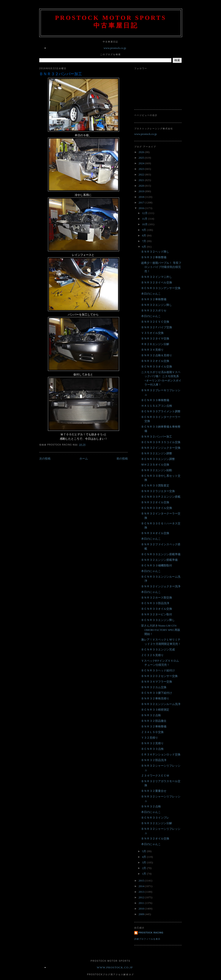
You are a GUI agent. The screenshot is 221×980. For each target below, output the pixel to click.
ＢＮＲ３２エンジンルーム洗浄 (161, 704)
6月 (144, 247)
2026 (142, 152)
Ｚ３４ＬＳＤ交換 (152, 732)
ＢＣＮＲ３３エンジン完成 (158, 649)
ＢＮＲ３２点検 (151, 715)
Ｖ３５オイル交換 (152, 333)
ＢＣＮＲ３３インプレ (155, 818)
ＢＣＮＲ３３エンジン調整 (158, 459)
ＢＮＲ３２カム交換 (154, 687)
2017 (142, 202)
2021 (142, 180)
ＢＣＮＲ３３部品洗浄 (155, 603)
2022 (142, 174)
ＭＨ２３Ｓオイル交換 (155, 465)
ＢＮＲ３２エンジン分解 (157, 823)
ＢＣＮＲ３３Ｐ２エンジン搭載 (161, 497)
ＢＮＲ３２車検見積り (155, 698)
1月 (144, 874)
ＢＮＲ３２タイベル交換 (157, 282)
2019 (142, 191)
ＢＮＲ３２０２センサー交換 (159, 676)
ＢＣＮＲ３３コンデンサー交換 (161, 288)
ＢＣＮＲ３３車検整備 (155, 400)
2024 (142, 163)
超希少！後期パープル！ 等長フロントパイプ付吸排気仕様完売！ (161, 267)
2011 (142, 903)
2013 (142, 892)
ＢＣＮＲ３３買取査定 (155, 485)
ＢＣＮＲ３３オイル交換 (157, 367)
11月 (145, 219)
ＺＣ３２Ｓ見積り (152, 655)
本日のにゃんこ (151, 294)
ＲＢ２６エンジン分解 (155, 344)
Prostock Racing (151, 933)
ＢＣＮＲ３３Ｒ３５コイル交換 (161, 442)
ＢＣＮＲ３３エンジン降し (158, 620)
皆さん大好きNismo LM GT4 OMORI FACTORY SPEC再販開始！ (161, 630)
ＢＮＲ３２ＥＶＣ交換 (155, 322)
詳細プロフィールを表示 (147, 939)
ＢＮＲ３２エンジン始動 (157, 470)
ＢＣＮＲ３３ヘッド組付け (158, 670)
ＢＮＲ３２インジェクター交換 (161, 448)
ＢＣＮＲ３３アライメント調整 (161, 411)
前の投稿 (122, 459)
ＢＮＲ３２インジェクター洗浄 (161, 586)
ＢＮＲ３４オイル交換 (155, 533)
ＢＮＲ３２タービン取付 (157, 614)
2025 (142, 158)
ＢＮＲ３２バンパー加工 (61, 74)
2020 (142, 186)
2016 (142, 208)
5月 (144, 851)
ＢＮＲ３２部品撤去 (154, 721)
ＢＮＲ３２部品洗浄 (154, 760)
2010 (142, 909)
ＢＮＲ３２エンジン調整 (157, 453)
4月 (144, 857)
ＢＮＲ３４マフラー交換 (157, 682)
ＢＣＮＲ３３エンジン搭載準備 (161, 554)
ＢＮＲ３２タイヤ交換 (155, 338)
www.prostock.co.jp (115, 48)
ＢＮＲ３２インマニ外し (157, 277)
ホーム (84, 459)
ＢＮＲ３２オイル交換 (155, 361)
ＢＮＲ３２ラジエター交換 (158, 491)
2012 (142, 897)
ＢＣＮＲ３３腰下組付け (157, 693)
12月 (145, 213)
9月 (144, 230)
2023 (142, 169)
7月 (144, 241)
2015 (142, 881)
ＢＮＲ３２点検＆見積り (157, 355)
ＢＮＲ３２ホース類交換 (157, 598)
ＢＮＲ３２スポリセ (154, 310)
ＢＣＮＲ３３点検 (152, 749)
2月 (144, 868)
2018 (142, 197)
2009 (142, 914)
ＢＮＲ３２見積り (152, 743)
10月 (145, 224)
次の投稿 (45, 459)
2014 (142, 886)
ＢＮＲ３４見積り (152, 350)
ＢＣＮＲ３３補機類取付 (157, 565)
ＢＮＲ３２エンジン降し (157, 305)
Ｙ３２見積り (150, 738)
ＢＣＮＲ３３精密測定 (155, 710)
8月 (144, 235)
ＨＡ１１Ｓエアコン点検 (157, 406)
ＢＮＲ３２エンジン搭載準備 (159, 560)
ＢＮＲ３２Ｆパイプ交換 (157, 327)
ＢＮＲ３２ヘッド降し (155, 252)
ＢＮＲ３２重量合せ (154, 791)
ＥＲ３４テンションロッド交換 (161, 754)
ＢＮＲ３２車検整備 (154, 257)
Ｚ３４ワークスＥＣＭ (155, 776)
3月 (144, 862)
